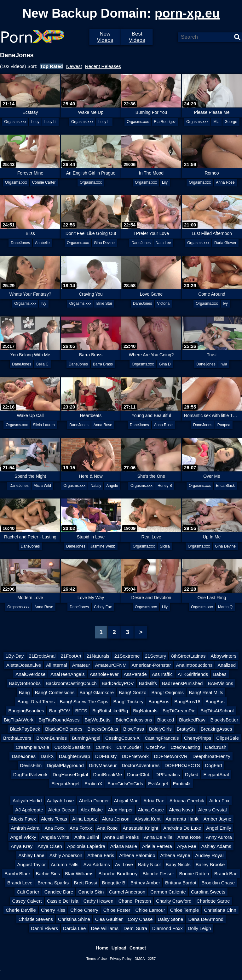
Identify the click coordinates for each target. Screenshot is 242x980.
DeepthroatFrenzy (211, 756)
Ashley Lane (31, 855)
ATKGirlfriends (193, 674)
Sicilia (165, 546)
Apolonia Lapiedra (86, 846)
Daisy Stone (171, 919)
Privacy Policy (121, 959)
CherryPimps (198, 738)
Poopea (224, 425)
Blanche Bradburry (118, 874)
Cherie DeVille (21, 910)
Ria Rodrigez (165, 122)
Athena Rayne (175, 855)
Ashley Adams (216, 846)
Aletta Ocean (62, 810)
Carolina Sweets (208, 892)
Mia (216, 122)
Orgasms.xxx (15, 122)
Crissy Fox (103, 607)
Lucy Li (50, 122)
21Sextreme (127, 656)
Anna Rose (225, 182)
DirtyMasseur (103, 765)
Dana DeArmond (206, 919)
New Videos (105, 37)
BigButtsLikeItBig (110, 711)
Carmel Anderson (127, 892)
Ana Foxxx (81, 828)
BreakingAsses (216, 729)
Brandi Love (20, 883)
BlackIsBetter (224, 720)
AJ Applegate (29, 810)
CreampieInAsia (33, 747)
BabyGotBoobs (25, 683)
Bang (24, 692)
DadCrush (216, 747)
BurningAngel (86, 738)
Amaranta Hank (182, 819)
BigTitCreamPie (179, 711)
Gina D (165, 364)
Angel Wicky (23, 837)
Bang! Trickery (128, 702)
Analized (227, 665)
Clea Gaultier (109, 919)
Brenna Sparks (53, 883)
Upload (119, 948)
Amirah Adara (25, 828)
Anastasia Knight (141, 828)
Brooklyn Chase (218, 883)
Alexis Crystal (213, 810)
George (231, 122)
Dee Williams (105, 928)
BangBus (215, 702)
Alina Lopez (84, 819)
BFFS (81, 711)
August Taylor (32, 864)
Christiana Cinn (220, 910)
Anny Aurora (219, 837)
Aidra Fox (219, 801)
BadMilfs (148, 683)
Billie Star (104, 303)
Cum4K (104, 747)
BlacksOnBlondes (64, 729)
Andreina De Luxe (182, 828)
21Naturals (98, 656)
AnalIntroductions (194, 665)
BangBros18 (187, 702)
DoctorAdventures (141, 765)
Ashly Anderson (66, 855)
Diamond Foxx (167, 928)
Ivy (44, 303)
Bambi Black (17, 874)
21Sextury (156, 656)
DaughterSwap (75, 756)
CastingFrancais (162, 738)
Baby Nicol (149, 864)
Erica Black (225, 486)
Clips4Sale (228, 738)
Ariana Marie (124, 846)
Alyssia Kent (148, 819)
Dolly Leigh (199, 928)
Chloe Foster (117, 910)
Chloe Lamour (150, 910)
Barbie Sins (48, 874)
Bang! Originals (168, 692)
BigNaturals (145, 711)
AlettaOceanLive (24, 665)
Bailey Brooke (210, 864)
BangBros (159, 702)
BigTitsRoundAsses (59, 720)
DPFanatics (168, 774)
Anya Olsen (50, 846)
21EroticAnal (42, 656)
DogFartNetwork (30, 774)
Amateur (81, 665)
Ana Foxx (54, 828)
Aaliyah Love (60, 801)
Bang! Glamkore (97, 692)
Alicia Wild (42, 486)
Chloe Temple (184, 910)
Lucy (35, 122)
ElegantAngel (65, 784)
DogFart (214, 765)
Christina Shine (74, 919)
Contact (138, 948)
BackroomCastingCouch (71, 683)
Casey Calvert (27, 901)
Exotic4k (182, 784)
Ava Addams (97, 864)
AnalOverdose (30, 674)
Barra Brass (103, 364)
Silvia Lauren (44, 425)
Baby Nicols (178, 864)
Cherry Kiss (53, 910)
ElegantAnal (216, 774)
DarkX (47, 756)
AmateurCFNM (111, 665)
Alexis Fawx (23, 819)
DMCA (140, 959)
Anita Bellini (87, 837)
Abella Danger (94, 801)
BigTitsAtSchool (217, 711)
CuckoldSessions (72, 747)
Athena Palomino (137, 855)
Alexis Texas (54, 819)
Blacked (166, 720)
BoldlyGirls (160, 729)
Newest (74, 66)
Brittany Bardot (181, 883)
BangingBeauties (26, 711)
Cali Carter (28, 892)
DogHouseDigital (70, 774)
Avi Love (124, 864)
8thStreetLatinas (188, 656)
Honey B (165, 486)
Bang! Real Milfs (206, 692)
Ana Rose (107, 828)
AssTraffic (162, 674)
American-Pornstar (151, 665)
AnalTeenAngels (67, 674)
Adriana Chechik (187, 801)
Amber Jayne (217, 819)
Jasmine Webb (103, 546)
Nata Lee (163, 243)
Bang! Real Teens (36, 702)
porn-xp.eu (187, 13)
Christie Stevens (36, 919)
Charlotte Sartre (213, 901)
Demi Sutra (135, 928)
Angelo (112, 486)
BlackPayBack (25, 729)
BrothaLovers (17, 738)
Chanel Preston (135, 901)
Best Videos (137, 37)
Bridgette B (114, 883)
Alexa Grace (151, 810)
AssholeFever (104, 674)
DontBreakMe (107, 774)
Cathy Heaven (98, 901)
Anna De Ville (158, 837)
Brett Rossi (85, 883)
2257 (152, 959)
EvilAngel (158, 784)
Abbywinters (223, 656)
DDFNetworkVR (171, 756)
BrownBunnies (52, 738)
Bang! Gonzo (133, 692)
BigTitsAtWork (19, 720)
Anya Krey (22, 846)
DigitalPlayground (65, 765)
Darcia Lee (75, 928)
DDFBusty (106, 756)
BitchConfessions (134, 720)
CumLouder (129, 747)
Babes (220, 674)
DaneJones (20, 243)
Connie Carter (44, 182)
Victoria (163, 303)
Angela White (55, 837)
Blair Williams (79, 874)
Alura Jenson (116, 819)
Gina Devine (104, 243)
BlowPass (134, 729)
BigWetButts (98, 720)
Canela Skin (91, 892)
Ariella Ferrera (157, 846)
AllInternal (57, 665)
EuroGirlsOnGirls (125, 784)
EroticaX (93, 784)
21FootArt (71, 656)
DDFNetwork (135, 756)
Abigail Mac (126, 801)
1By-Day (15, 656)
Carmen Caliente (168, 892)
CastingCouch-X (122, 738)
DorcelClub (139, 774)
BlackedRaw (192, 720)
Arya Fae (187, 846)
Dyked (192, 774)
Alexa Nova (181, 810)
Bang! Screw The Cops (84, 702)
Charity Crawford (174, 901)
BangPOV (60, 711)
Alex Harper (120, 810)
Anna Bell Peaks (121, 837)
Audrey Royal (210, 855)
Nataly (96, 486)
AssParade (135, 674)
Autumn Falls (65, 864)
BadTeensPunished (182, 683)
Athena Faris (101, 855)
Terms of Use (97, 959)
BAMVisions (220, 683)
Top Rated (52, 66)
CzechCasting (185, 747)
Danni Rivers (44, 928)
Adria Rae (154, 801)
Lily (165, 182)
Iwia (224, 364)
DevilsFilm (31, 765)
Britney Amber (145, 883)
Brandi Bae (226, 874)
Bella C (42, 364)
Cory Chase (140, 919)
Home (102, 948)
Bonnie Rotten (194, 874)
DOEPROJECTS (182, 765)
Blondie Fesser (158, 874)
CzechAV (156, 747)
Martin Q (225, 607)
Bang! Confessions (55, 692)
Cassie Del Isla (63, 901)
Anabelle (42, 243)
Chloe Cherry (84, 910)
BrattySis (186, 729)
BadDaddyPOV (118, 683)
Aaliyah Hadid (27, 801)
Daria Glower (225, 243)
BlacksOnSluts (103, 729)
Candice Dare (59, 892)
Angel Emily (219, 828)
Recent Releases (103, 66)
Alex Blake (92, 810)
